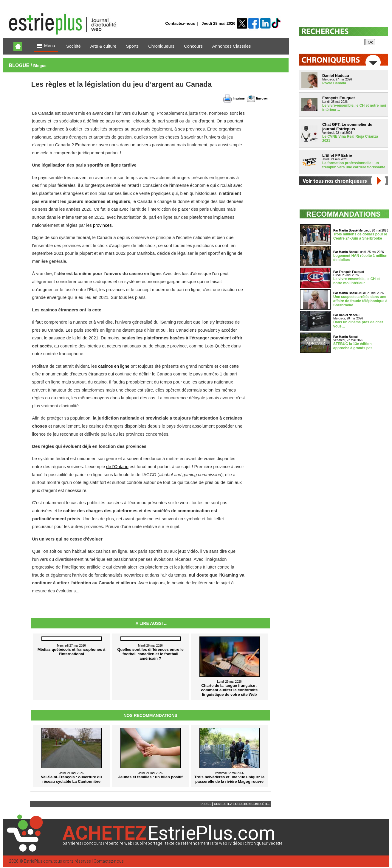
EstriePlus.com (38, 861)
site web (219, 843)
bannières (72, 843)
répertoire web (118, 843)
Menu (46, 46)
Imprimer (239, 98)
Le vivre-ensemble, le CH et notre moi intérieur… (357, 281)
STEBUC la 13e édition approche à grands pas (353, 346)
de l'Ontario (117, 467)
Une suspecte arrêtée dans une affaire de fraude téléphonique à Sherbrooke (360, 301)
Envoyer (262, 98)
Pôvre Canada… (336, 83)
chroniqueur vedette (264, 843)
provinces (102, 225)
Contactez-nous (180, 23)
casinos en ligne (114, 366)
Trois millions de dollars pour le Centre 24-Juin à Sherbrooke (360, 236)
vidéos (236, 843)
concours (93, 843)
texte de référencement (187, 843)
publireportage (149, 843)
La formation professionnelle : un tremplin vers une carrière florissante (354, 165)
